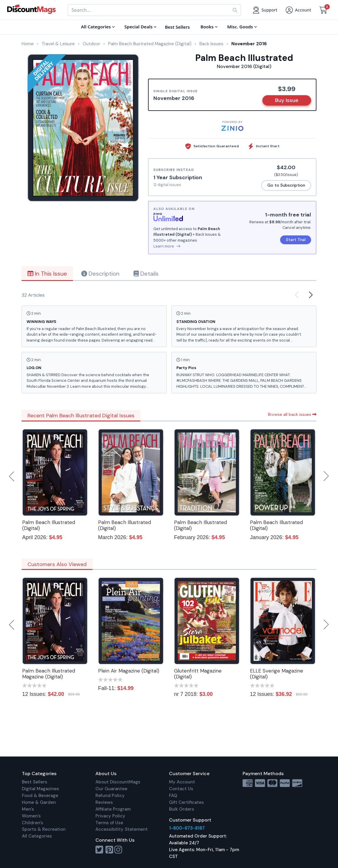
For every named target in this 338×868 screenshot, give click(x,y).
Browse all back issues (292, 414)
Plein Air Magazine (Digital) (129, 671)
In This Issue (47, 274)
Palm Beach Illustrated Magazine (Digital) (49, 674)
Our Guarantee (111, 789)
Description (100, 274)
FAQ (173, 796)
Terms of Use (109, 823)
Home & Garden (39, 802)
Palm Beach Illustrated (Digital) (49, 525)
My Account (182, 782)
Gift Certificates (186, 802)
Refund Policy (110, 796)
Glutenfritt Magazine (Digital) (198, 674)
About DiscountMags (118, 782)
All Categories (37, 836)
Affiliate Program (113, 809)
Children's (32, 823)
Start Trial (296, 240)
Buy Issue (287, 100)
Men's (28, 809)
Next (326, 476)
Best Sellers (35, 782)
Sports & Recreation (44, 829)
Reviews (104, 802)
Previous (12, 476)
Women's (31, 816)
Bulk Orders (182, 809)
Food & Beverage (40, 796)
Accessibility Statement (122, 829)
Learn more (167, 246)
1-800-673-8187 (187, 828)
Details (146, 274)
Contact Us (181, 789)
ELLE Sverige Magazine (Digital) (277, 674)
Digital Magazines (40, 789)
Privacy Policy (110, 816)
